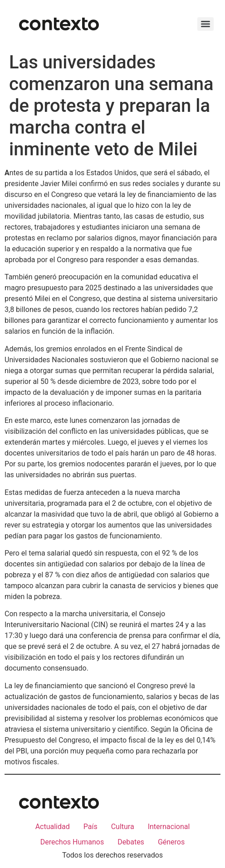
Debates (131, 842)
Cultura (123, 827)
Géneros (171, 842)
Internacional (169, 827)
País (90, 827)
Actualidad (53, 827)
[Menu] (205, 24)
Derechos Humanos (72, 842)
